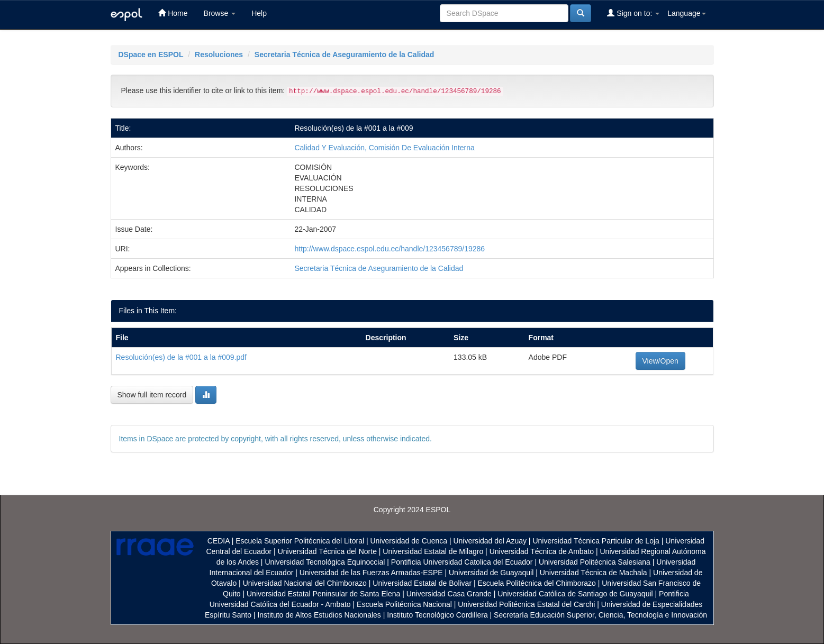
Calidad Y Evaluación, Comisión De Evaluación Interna (384, 148)
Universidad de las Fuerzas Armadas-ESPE (371, 573)
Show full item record (152, 395)
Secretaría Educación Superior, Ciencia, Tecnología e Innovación (600, 615)
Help (259, 13)
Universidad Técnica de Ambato (542, 551)
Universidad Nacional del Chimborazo (305, 583)
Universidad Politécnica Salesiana (595, 562)
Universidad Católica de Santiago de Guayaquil (575, 594)
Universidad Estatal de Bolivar (422, 583)
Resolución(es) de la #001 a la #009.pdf (182, 357)
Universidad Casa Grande (450, 594)
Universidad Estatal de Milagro (433, 551)
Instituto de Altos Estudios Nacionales (319, 615)
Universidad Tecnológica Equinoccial (325, 562)
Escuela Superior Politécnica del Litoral (300, 541)
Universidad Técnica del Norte (327, 551)
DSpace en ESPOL (151, 55)
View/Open (660, 361)
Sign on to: (633, 13)
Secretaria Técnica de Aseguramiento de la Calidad (345, 55)
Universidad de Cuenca (409, 541)
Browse (220, 13)
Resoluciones (219, 55)
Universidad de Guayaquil (491, 573)
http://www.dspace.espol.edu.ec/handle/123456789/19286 (390, 249)
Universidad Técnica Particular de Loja (596, 541)
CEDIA (219, 541)
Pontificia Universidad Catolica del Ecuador (462, 562)
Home (173, 13)
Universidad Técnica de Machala (594, 573)
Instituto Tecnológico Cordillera (437, 615)
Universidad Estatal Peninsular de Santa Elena (323, 594)
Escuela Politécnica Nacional (404, 604)
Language (686, 13)
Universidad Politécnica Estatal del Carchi (526, 604)
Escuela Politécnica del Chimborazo (536, 583)
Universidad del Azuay (490, 541)
